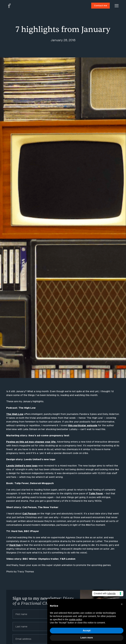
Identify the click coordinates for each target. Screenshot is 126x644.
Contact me (100, 6)
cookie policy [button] (75, 619)
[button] (122, 604)
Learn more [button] (87, 638)
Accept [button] (87, 630)
